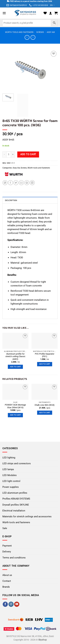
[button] (4, 13)
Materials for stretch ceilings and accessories (27, 517)
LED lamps (8, 469)
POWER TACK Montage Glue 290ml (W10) (15, 406)
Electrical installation (14, 511)
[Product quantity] (9, 154)
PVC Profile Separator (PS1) (45, 355)
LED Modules (10, 475)
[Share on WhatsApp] (5, 183)
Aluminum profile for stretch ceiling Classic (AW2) (15, 356)
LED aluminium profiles (15, 493)
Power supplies (11, 487)
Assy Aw (51, 32)
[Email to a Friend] (21, 183)
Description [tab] (11, 200)
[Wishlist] (45, 13)
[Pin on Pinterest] (27, 183)
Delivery (7, 552)
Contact (7, 581)
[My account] (51, 13)
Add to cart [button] (15, 367)
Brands (6, 587)
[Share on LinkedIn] (32, 183)
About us (7, 575)
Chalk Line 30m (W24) (45, 405)
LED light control (11, 481)
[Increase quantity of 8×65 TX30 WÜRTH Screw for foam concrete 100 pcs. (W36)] (13, 154)
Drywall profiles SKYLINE (16, 505)
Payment (7, 546)
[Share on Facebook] (10, 183)
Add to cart (28, 154)
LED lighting (9, 458)
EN (52, 5)
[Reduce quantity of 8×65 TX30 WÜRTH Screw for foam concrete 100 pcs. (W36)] (4, 154)
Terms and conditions (14, 558)
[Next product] (27, 37)
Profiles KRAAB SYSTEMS (16, 499)
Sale (5, 528)
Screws (40, 32)
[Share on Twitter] (16, 183)
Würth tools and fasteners (19, 32)
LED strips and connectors (17, 463)
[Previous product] (33, 37)
